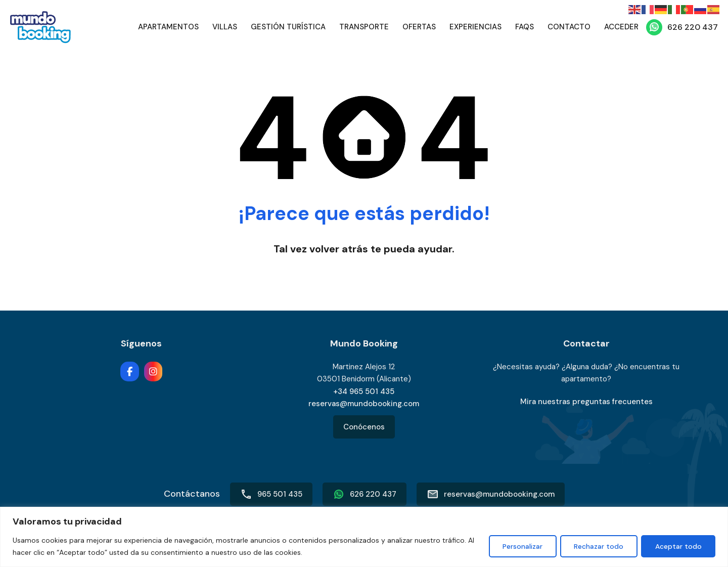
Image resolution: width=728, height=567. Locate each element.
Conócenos (364, 427)
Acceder (621, 27)
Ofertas (419, 27)
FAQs (525, 27)
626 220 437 (693, 27)
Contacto (569, 27)
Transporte (364, 27)
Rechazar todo (596, 546)
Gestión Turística (288, 27)
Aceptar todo (677, 546)
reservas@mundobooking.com (364, 404)
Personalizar (518, 546)
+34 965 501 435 (364, 391)
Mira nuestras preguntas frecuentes (586, 402)
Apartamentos (168, 27)
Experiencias (475, 27)
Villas (225, 27)
